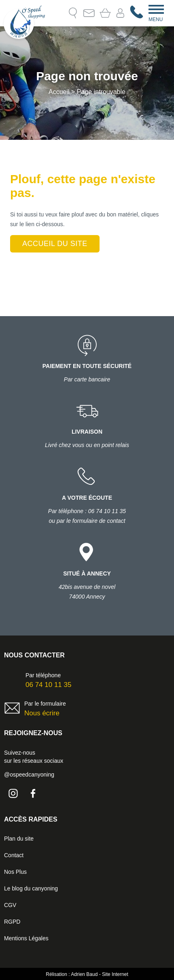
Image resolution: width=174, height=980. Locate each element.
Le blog (57, 13)
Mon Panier (105, 13)
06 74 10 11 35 (48, 685)
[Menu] (156, 9)
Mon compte (120, 13)
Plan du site (19, 839)
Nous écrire (42, 713)
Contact (89, 13)
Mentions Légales (26, 938)
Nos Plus (15, 872)
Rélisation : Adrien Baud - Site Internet (87, 974)
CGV (10, 905)
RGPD (12, 922)
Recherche (73, 13)
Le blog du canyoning (31, 888)
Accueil (59, 92)
